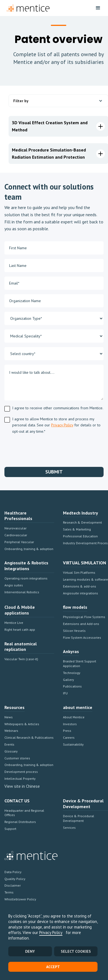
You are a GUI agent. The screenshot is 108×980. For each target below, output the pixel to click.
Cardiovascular (16, 535)
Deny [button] (30, 951)
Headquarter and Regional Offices (24, 813)
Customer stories (17, 758)
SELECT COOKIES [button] (76, 951)
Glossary (11, 751)
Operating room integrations (26, 578)
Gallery (69, 680)
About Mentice (74, 717)
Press (67, 731)
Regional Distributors (20, 822)
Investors (70, 724)
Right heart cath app (20, 630)
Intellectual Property (20, 779)
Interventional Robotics (22, 592)
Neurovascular (15, 528)
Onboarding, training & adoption (29, 549)
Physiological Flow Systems (84, 617)
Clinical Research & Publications (29, 737)
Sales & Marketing (77, 529)
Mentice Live (14, 623)
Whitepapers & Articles (22, 724)
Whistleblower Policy (20, 899)
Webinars (11, 731)
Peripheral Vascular (19, 542)
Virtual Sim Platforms (79, 572)
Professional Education (80, 536)
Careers (69, 737)
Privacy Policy (51, 932)
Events (9, 744)
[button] (98, 8)
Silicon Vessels (74, 631)
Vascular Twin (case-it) (21, 659)
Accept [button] (53, 967)
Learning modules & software (85, 579)
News (9, 717)
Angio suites (14, 585)
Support (10, 829)
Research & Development (82, 522)
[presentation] (46, 450)
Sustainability (73, 744)
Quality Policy (15, 879)
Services (69, 828)
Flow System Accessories (82, 637)
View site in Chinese (22, 786)
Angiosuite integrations (81, 593)
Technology (72, 673)
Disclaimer (13, 885)
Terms (9, 892)
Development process (21, 772)
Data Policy (13, 872)
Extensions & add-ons (80, 586)
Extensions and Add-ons (81, 624)
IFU (65, 693)
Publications (72, 686)
